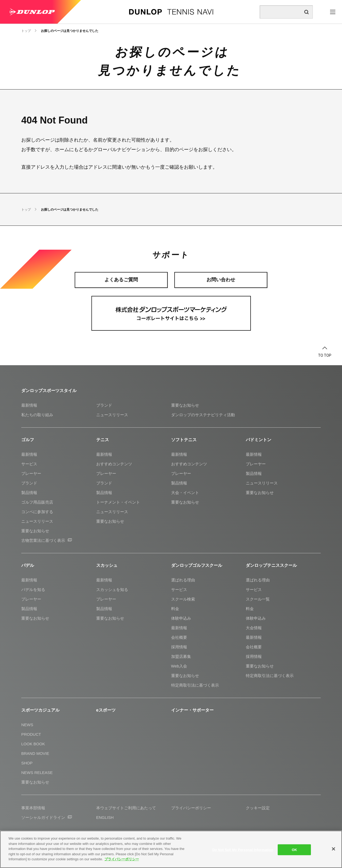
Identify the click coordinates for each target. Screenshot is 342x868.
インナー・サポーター (192, 710)
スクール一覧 (258, 599)
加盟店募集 (181, 656)
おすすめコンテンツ (114, 464)
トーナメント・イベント (118, 502)
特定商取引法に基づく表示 (195, 685)
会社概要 (179, 637)
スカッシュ (107, 565)
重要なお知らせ (185, 405)
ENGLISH (105, 817)
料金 (175, 609)
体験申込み (181, 618)
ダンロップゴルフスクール (197, 565)
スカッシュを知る (112, 590)
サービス (29, 464)
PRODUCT (31, 734)
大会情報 (254, 628)
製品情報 (29, 493)
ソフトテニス (184, 440)
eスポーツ (106, 710)
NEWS (27, 725)
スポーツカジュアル (40, 710)
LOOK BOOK (33, 744)
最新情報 (29, 405)
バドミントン (259, 440)
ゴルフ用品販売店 (37, 502)
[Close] (333, 849)
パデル (28, 565)
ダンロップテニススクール (271, 565)
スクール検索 (183, 599)
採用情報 (179, 647)
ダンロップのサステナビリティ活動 (203, 415)
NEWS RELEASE (37, 773)
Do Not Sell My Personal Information (243, 850)
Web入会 (179, 666)
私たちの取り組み (37, 415)
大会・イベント (185, 493)
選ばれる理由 (183, 580)
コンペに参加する (37, 512)
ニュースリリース (112, 415)
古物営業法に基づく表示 (47, 540)
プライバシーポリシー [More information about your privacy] (122, 859)
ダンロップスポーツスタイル (49, 391)
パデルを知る (33, 590)
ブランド (104, 405)
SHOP (27, 763)
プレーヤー (31, 473)
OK (294, 850)
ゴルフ (28, 440)
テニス (103, 440)
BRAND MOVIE (35, 753)
